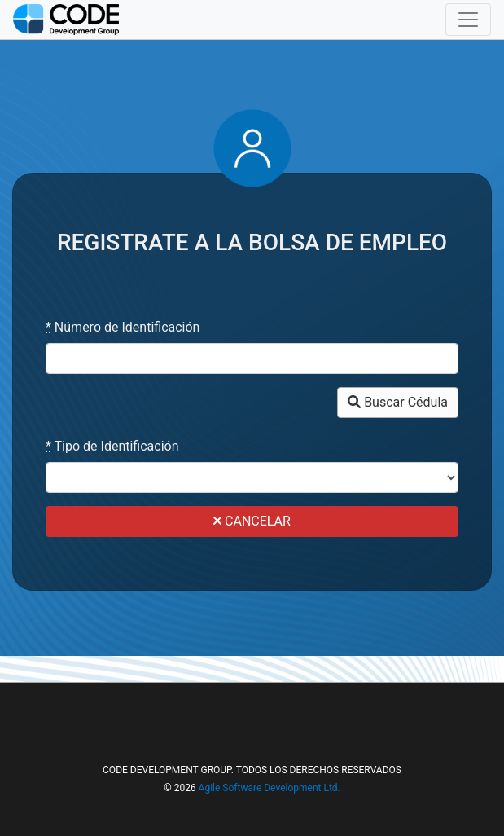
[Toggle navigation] (468, 20)
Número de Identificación (123, 327)
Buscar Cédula (398, 402)
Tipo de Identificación (112, 446)
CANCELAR (252, 521)
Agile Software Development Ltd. (270, 788)
